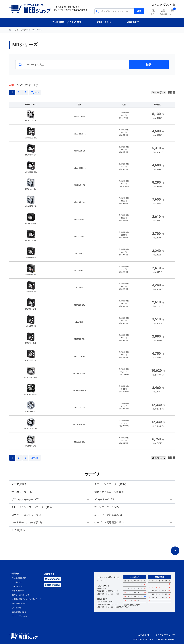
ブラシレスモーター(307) (25, 499)
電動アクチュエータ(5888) (109, 492)
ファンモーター (21, 30)
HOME (10, 30)
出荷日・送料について (21, 595)
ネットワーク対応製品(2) (108, 515)
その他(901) (18, 530)
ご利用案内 (14, 574)
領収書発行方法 (18, 591)
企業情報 (132, 22)
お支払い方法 (17, 587)
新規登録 (163, 14)
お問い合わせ (104, 22)
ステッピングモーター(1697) (110, 484)
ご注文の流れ (17, 582)
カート (172, 14)
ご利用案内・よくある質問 (67, 22)
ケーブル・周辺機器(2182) (109, 522)
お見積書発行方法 (19, 612)
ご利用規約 (143, 635)
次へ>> (35, 92)
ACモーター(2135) (104, 499)
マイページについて (20, 616)
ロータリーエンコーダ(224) (27, 522)
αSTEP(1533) (19, 484)
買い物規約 (16, 608)
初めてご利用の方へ (20, 578)
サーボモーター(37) (22, 492)
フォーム (115, 591)
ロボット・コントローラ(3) (27, 515)
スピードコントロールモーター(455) (32, 507)
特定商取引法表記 (19, 603)
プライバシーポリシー (164, 635)
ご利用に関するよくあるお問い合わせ (27, 599)
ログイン (154, 14)
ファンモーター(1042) (106, 507)
